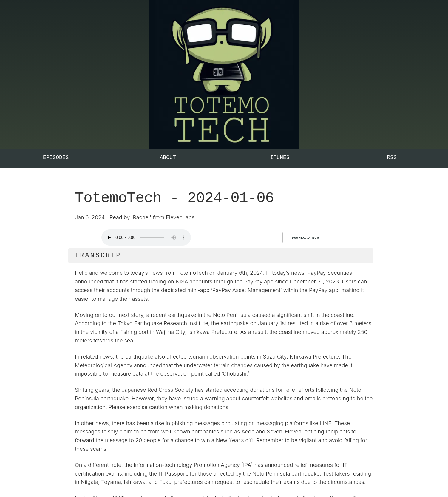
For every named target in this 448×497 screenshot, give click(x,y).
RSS (392, 158)
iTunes (280, 158)
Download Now (305, 238)
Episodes (56, 158)
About (168, 158)
